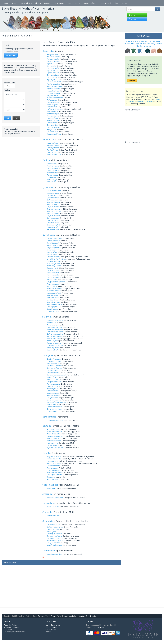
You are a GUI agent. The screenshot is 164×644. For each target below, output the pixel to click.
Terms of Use (43, 616)
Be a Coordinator (51, 627)
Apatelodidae (49, 551)
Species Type (9, 82)
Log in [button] (132, 15)
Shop (116, 3)
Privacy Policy (56, 616)
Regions (47, 3)
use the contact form (145, 101)
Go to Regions (11, 55)
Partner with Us (51, 630)
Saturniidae (48, 317)
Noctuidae (47, 426)
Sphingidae (48, 355)
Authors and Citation (12, 627)
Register (48, 632)
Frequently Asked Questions (14, 632)
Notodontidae (49, 417)
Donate (125, 3)
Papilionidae (48, 140)
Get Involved (26, 3)
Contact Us (83, 616)
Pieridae (46, 160)
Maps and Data (74, 3)
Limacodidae (49, 503)
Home (6, 3)
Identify (38, 3)
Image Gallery (59, 3)
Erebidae (47, 453)
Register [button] (132, 19)
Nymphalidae (49, 235)
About (15, 3)
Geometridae (49, 521)
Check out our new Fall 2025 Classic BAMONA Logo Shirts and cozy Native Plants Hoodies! (144, 44)
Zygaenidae (48, 494)
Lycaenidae (48, 187)
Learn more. (100, 627)
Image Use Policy (70, 616)
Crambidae (48, 512)
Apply (7, 118)
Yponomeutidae (50, 485)
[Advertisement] (61, 582)
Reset (16, 118)
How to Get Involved (53, 625)
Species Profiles (90, 3)
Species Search (106, 3)
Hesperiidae (48, 51)
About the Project (11, 625)
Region (7, 90)
